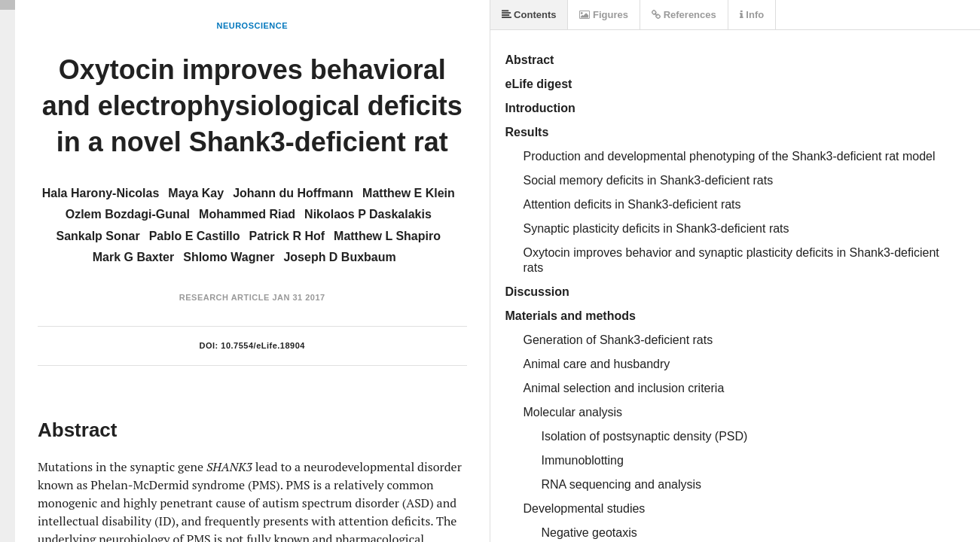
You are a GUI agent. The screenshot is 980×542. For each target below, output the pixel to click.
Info (752, 15)
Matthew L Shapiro (387, 236)
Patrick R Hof (287, 236)
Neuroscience (252, 26)
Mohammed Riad (247, 214)
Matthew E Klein (409, 193)
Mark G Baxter (134, 257)
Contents (529, 15)
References (684, 15)
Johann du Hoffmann (293, 193)
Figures (604, 15)
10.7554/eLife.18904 (263, 346)
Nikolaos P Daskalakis (368, 214)
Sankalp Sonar (98, 236)
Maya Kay (196, 193)
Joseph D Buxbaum (339, 257)
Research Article (224, 297)
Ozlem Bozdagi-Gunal (128, 214)
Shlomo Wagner (229, 257)
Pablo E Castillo (195, 236)
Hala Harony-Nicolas (101, 193)
